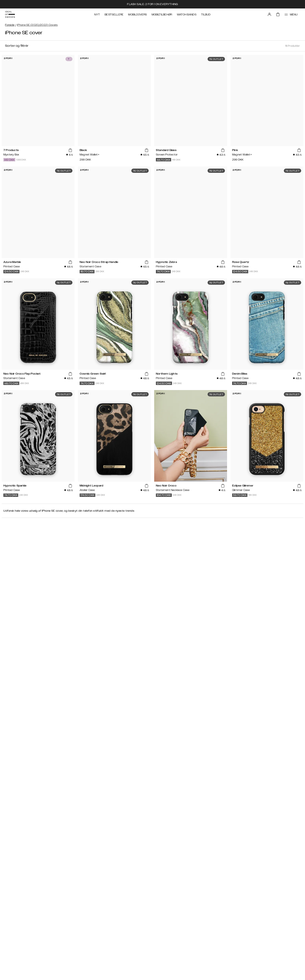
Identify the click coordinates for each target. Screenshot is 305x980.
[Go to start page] (10, 14)
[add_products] (70, 150)
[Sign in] (269, 14)
